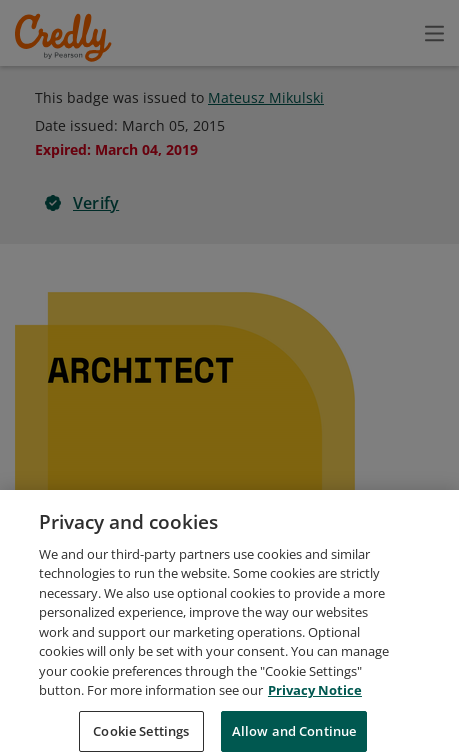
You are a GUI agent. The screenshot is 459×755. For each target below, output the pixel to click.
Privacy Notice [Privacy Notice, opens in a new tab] (315, 723)
